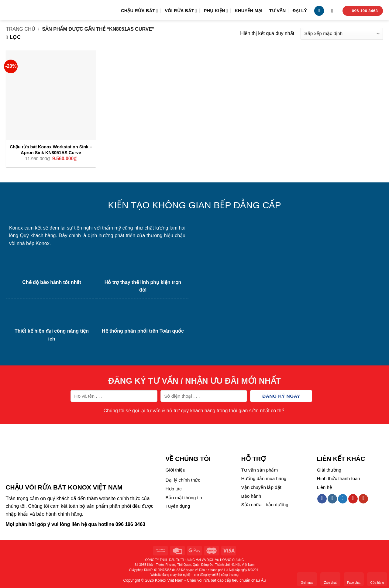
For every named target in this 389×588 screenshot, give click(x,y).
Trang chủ (21, 29)
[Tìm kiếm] (334, 11)
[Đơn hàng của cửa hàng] (342, 34)
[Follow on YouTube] (363, 499)
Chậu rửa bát (139, 11)
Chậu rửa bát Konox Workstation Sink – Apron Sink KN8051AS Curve (51, 150)
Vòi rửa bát (181, 11)
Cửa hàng (377, 579)
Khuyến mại (248, 11)
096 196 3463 (130, 524)
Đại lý (300, 11)
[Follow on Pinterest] (353, 499)
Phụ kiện (216, 11)
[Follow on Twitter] (343, 499)
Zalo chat (330, 579)
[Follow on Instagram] (332, 499)
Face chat (354, 579)
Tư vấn (278, 11)
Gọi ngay (307, 579)
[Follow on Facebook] (322, 499)
